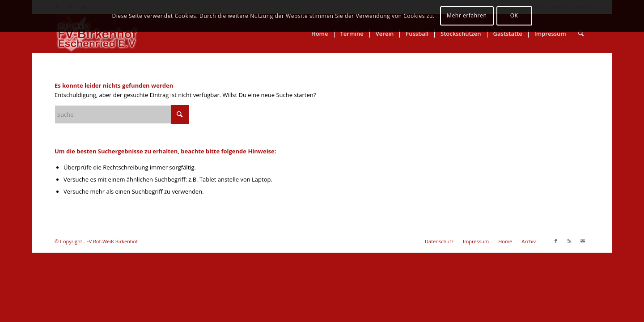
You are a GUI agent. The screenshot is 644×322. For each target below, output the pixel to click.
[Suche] (581, 34)
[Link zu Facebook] (556, 241)
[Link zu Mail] (583, 241)
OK (514, 15)
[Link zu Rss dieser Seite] (569, 241)
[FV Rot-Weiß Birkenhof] (97, 34)
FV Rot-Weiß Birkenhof (112, 241)
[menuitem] (320, 34)
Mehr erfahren (467, 15)
